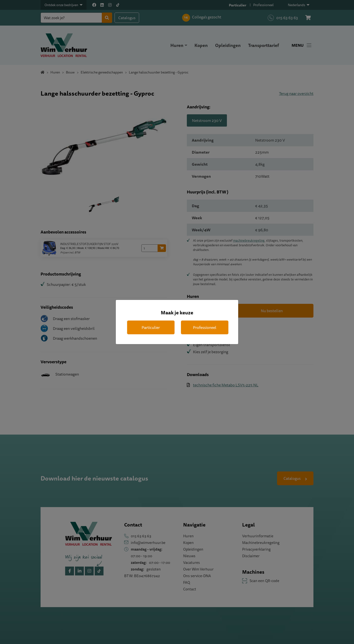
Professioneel (205, 327)
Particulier (151, 327)
